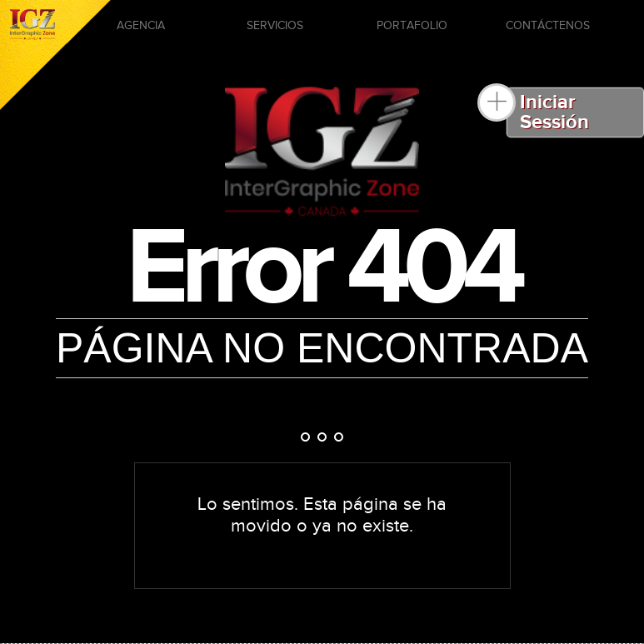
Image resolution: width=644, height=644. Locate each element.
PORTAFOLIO (412, 26)
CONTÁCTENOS (548, 26)
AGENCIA (141, 26)
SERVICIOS (275, 26)
